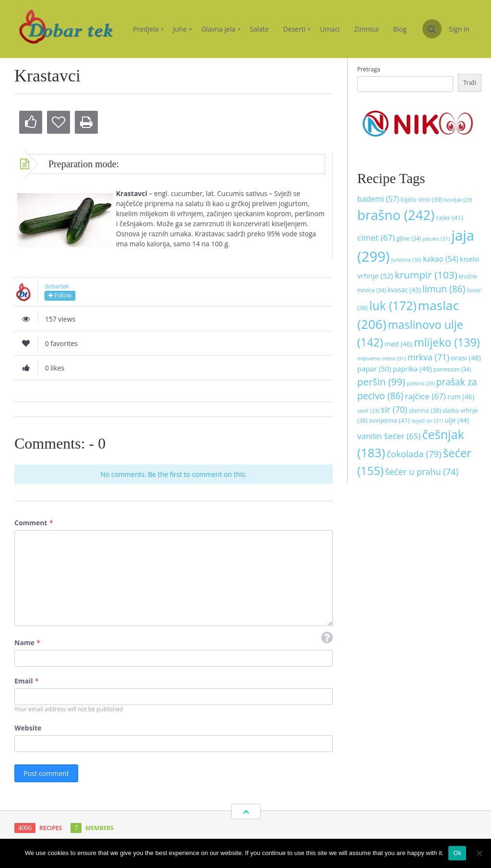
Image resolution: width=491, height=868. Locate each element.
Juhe (183, 29)
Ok (457, 853)
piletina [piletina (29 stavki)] (421, 383)
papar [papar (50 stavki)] (374, 369)
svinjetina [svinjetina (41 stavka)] (390, 420)
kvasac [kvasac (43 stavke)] (404, 290)
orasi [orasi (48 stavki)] (466, 358)
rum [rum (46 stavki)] (461, 397)
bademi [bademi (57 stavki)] (378, 199)
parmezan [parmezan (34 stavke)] (452, 369)
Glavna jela (221, 29)
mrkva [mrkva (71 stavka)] (428, 357)
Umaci (330, 29)
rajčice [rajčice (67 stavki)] (425, 396)
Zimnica (366, 29)
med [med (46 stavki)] (398, 344)
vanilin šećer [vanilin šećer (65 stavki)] (389, 436)
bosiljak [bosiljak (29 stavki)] (458, 200)
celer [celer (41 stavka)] (449, 218)
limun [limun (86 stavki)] (444, 289)
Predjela (148, 29)
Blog (400, 29)
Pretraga (369, 69)
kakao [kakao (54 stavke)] (441, 259)
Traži (470, 83)
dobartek (57, 286)
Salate (259, 29)
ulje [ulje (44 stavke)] (457, 420)
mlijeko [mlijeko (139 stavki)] (447, 342)
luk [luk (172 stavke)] (393, 305)
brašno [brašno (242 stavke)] (396, 215)
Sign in (459, 29)
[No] (479, 853)
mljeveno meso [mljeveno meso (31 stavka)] (382, 358)
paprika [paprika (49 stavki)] (412, 369)
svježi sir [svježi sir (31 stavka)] (427, 421)
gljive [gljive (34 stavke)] (409, 238)
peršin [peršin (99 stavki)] (381, 382)
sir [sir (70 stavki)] (394, 409)
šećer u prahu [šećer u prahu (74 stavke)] (422, 472)
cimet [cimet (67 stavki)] (376, 237)
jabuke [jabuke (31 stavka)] (436, 238)
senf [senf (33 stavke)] (368, 411)
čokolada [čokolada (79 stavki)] (414, 454)
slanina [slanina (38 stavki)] (425, 410)
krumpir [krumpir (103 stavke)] (426, 275)
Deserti (297, 29)
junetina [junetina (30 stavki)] (406, 260)
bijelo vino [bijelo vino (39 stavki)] (422, 199)
